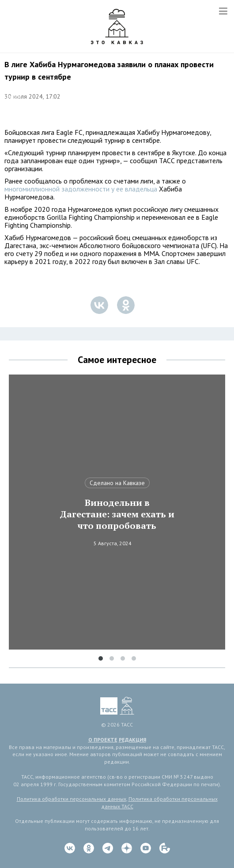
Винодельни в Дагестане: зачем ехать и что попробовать (117, 514)
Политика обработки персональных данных (72, 799)
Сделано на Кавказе (117, 483)
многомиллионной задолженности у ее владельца (81, 189)
